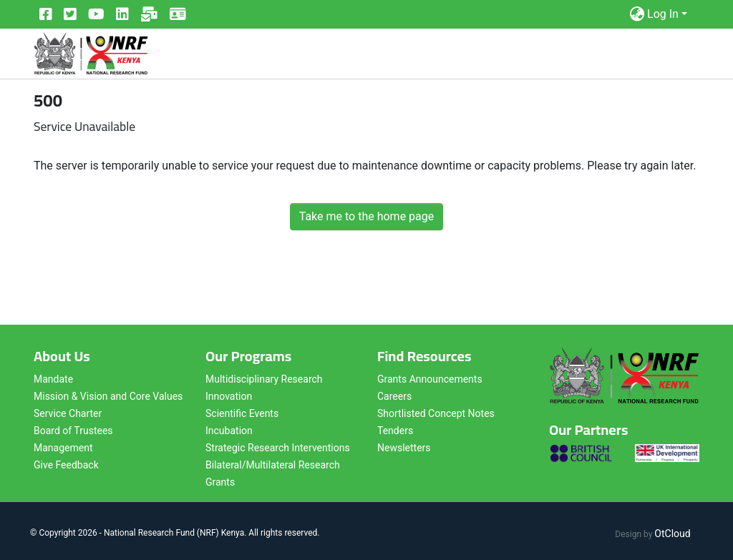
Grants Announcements (430, 379)
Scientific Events (242, 413)
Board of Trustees (73, 431)
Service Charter (68, 413)
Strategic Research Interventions (278, 448)
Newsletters (404, 448)
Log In (663, 14)
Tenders (395, 431)
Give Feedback (66, 465)
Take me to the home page (367, 216)
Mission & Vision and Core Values (108, 396)
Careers (394, 396)
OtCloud (672, 534)
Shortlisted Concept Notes (436, 413)
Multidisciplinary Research (264, 379)
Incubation (229, 431)
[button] (637, 14)
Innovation (229, 396)
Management (63, 448)
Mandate (53, 379)
